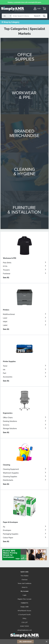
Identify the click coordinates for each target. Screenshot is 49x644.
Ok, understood (25, 642)
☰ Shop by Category (10, 22)
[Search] (22, 16)
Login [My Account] (37, 9)
